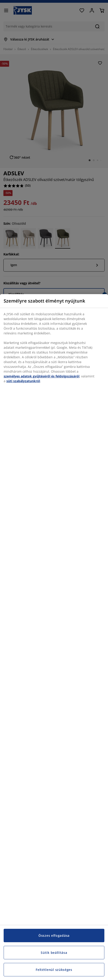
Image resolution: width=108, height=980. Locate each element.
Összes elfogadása (54, 935)
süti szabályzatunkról (23, 381)
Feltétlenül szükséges (54, 970)
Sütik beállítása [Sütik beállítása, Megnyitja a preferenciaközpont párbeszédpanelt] (54, 953)
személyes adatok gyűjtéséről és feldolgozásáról (41, 376)
